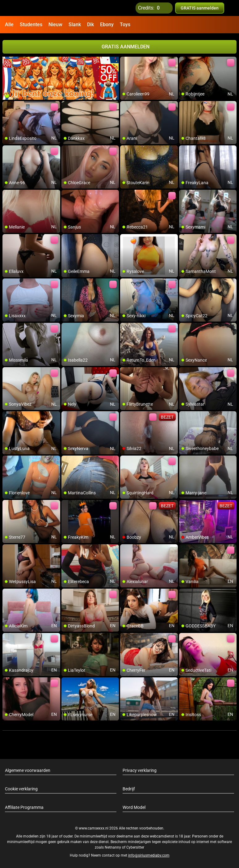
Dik (90, 24)
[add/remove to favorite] (125, 62)
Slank (75, 24)
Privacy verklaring (140, 770)
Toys (125, 24)
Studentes (31, 24)
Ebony (107, 24)
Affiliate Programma (24, 807)
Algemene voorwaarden (28, 770)
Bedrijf (129, 789)
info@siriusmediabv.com (149, 855)
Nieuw (55, 24)
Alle (9, 24)
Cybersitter (135, 847)
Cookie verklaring (21, 789)
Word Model (134, 807)
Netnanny (113, 847)
